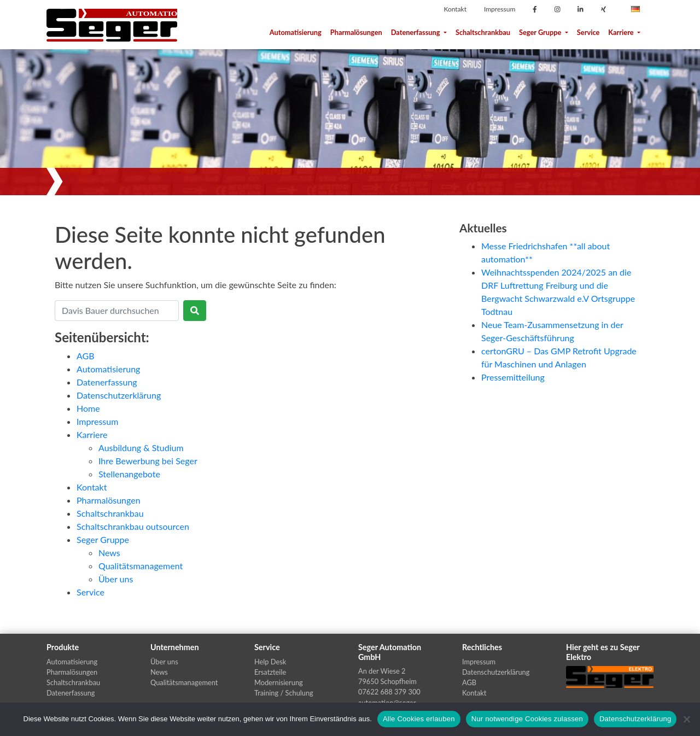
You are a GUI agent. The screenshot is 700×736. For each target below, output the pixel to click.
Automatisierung (296, 32)
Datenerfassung (419, 32)
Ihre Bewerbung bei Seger (148, 461)
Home (88, 408)
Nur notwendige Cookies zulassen (527, 719)
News (109, 553)
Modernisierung (279, 682)
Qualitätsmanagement (141, 566)
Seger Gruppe (544, 32)
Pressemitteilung (513, 377)
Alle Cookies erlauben (419, 719)
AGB (86, 356)
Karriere (624, 32)
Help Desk (270, 662)
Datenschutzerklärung (119, 395)
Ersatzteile (270, 672)
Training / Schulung (284, 693)
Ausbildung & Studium (141, 448)
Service (588, 32)
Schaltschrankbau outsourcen (133, 526)
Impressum (500, 9)
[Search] (117, 311)
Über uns (116, 579)
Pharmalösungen (356, 32)
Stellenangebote (129, 474)
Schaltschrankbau (483, 32)
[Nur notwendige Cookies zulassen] (686, 719)
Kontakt (455, 9)
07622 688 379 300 (389, 692)
